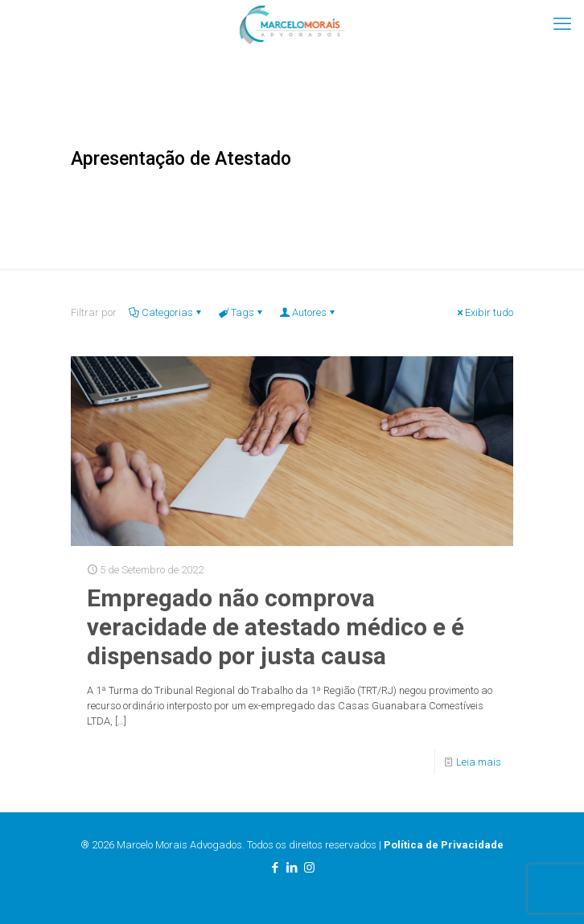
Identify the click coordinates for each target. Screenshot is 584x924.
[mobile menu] (562, 24)
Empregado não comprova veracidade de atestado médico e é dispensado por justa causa (276, 627)
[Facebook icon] (276, 868)
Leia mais (479, 762)
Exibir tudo (484, 312)
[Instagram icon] (309, 868)
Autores (308, 312)
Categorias (166, 312)
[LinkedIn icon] (292, 868)
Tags (241, 312)
